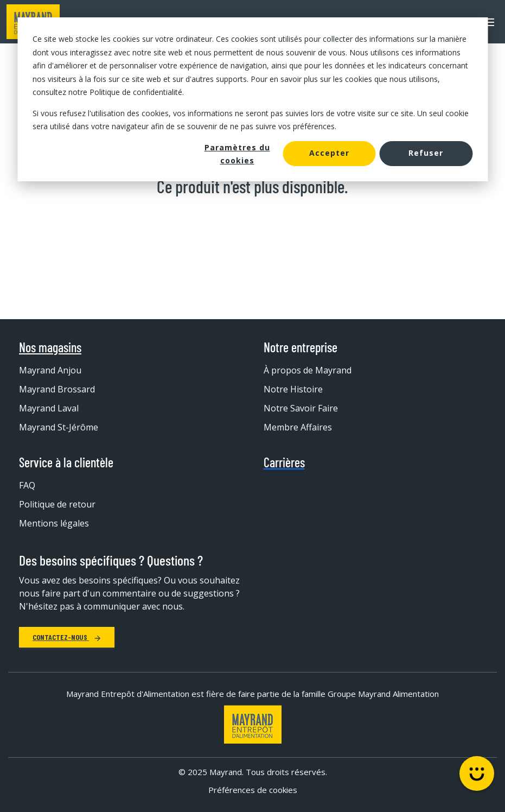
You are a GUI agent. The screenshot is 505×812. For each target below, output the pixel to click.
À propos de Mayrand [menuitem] (308, 370)
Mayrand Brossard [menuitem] (57, 389)
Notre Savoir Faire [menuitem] (301, 408)
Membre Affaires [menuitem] (298, 427)
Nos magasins (50, 347)
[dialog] (253, 99)
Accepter (329, 153)
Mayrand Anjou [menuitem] (50, 370)
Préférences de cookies (253, 790)
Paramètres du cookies (237, 154)
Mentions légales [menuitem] (54, 523)
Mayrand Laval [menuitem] (49, 408)
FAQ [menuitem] (27, 485)
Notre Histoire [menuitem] (293, 389)
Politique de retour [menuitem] (57, 504)
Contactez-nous (67, 637)
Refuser (426, 153)
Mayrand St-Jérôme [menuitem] (59, 427)
